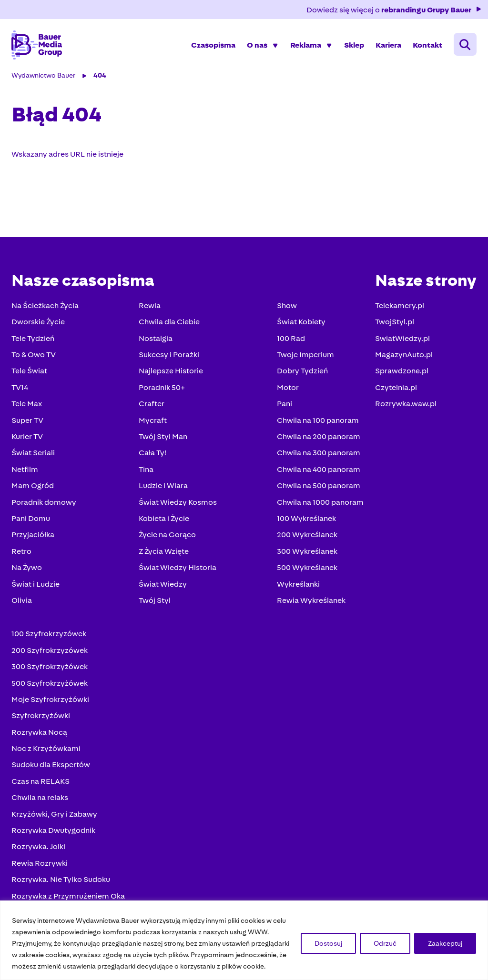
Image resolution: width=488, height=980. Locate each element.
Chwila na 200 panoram (319, 436)
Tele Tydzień (33, 338)
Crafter (152, 404)
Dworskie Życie (38, 322)
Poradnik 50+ (162, 387)
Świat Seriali (33, 453)
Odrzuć (385, 943)
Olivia (22, 600)
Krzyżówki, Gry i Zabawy (54, 814)
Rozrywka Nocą (39, 732)
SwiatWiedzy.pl (402, 338)
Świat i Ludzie (36, 584)
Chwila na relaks (40, 797)
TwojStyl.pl (395, 322)
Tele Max (27, 404)
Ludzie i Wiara (163, 485)
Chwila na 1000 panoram (320, 502)
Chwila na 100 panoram (318, 420)
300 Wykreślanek (307, 551)
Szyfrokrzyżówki (41, 715)
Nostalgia (156, 338)
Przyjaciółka (33, 535)
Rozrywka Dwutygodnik (53, 830)
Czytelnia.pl (396, 387)
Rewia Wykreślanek (311, 600)
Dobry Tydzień (302, 371)
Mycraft (153, 420)
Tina (146, 469)
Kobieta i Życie (164, 518)
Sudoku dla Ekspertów (51, 765)
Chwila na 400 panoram (319, 469)
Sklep (354, 45)
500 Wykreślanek (307, 567)
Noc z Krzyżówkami (46, 748)
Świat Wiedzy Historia (178, 567)
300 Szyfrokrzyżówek (50, 666)
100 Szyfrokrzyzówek (49, 634)
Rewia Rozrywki (40, 863)
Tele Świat (29, 371)
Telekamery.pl (400, 305)
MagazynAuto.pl (404, 355)
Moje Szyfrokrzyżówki (50, 699)
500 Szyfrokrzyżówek (50, 683)
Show (287, 305)
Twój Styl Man (163, 436)
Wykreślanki (298, 584)
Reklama (306, 45)
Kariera (388, 45)
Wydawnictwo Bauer (43, 75)
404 (100, 75)
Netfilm (25, 469)
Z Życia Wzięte (164, 551)
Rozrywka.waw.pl (406, 404)
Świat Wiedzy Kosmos (178, 502)
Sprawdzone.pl (402, 371)
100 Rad (291, 338)
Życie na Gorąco (167, 535)
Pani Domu (31, 518)
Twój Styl (155, 600)
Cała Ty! (152, 453)
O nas (257, 45)
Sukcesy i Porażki (169, 355)
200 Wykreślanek (307, 535)
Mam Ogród (33, 485)
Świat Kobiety (301, 322)
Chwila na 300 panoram (319, 453)
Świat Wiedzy (163, 584)
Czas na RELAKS (41, 781)
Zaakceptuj (445, 943)
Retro (21, 551)
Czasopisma (213, 45)
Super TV (27, 420)
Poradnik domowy (44, 502)
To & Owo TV (34, 355)
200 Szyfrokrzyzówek (50, 650)
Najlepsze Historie (171, 371)
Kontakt (427, 45)
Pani (285, 404)
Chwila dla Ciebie (169, 322)
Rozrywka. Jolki (38, 846)
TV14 (20, 387)
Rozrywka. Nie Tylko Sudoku (61, 879)
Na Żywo (27, 567)
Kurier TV (27, 436)
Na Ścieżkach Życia (45, 305)
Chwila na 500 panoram (319, 485)
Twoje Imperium (305, 355)
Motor (288, 387)
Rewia (150, 305)
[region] (244, 940)
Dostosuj (328, 943)
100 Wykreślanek (306, 518)
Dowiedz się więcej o (394, 10)
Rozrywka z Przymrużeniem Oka (68, 896)
